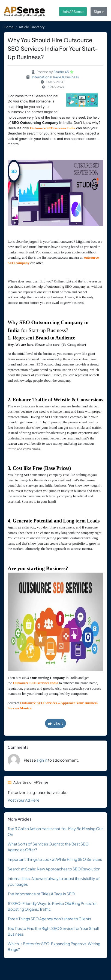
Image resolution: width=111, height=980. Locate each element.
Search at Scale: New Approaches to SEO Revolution (54, 869)
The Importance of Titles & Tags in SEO (41, 894)
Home (9, 27)
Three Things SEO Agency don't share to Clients (49, 919)
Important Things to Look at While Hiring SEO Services (55, 859)
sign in (42, 760)
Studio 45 (61, 72)
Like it (56, 723)
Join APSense (73, 12)
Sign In (99, 12)
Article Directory (32, 27)
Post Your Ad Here (24, 800)
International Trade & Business (55, 77)
